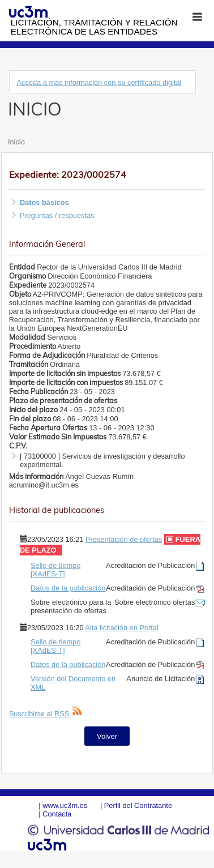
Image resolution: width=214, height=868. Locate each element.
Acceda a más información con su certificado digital (99, 82)
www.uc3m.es (65, 805)
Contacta (57, 814)
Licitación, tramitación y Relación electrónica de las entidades (94, 27)
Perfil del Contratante (138, 805)
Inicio (16, 142)
